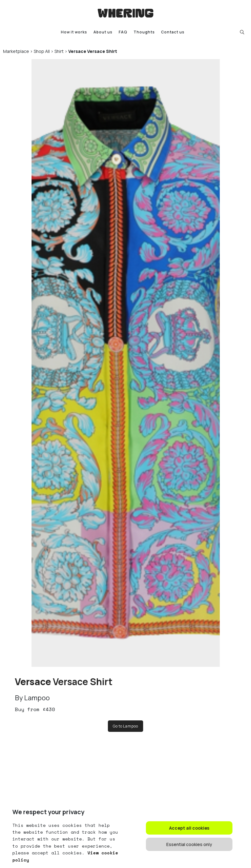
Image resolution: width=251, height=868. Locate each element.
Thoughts (144, 32)
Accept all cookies (189, 828)
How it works (74, 32)
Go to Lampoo (125, 726)
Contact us (173, 32)
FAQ (123, 32)
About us (103, 32)
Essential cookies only (189, 844)
